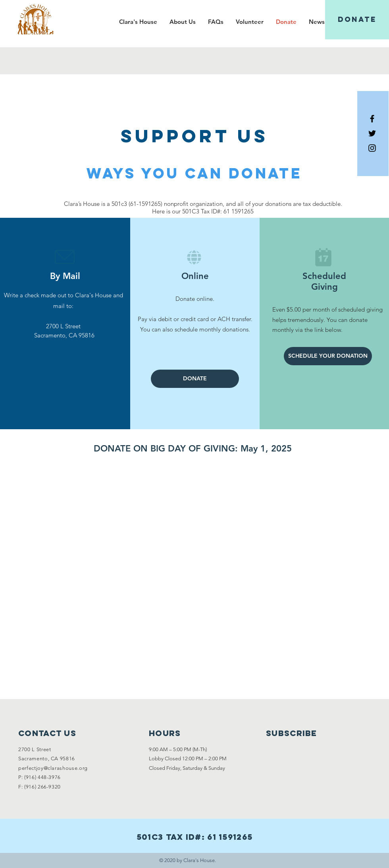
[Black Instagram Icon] (372, 148)
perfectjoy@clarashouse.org (53, 768)
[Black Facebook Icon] (372, 119)
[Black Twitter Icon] (372, 133)
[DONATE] (357, 20)
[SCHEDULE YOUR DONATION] (328, 356)
